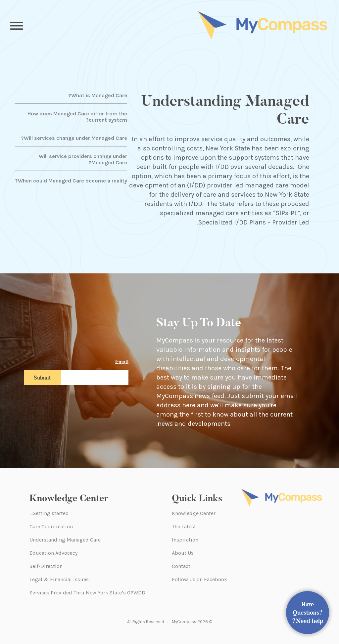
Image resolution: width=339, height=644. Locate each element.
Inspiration (185, 540)
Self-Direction (46, 566)
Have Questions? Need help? (308, 613)
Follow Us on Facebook (199, 579)
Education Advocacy (53, 553)
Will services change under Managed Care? (74, 138)
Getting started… (49, 513)
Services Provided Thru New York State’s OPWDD (87, 593)
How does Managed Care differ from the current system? (77, 117)
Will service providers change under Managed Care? (83, 159)
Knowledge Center (194, 513)
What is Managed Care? (98, 95)
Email (122, 362)
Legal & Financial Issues (59, 579)
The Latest (184, 526)
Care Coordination (51, 526)
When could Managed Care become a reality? (71, 181)
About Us (183, 553)
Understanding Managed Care (65, 540)
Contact (181, 566)
